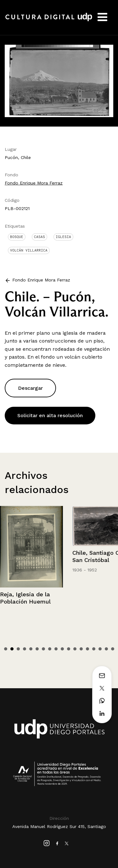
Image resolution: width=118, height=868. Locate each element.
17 (106, 649)
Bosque (17, 237)
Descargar (30, 388)
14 (87, 649)
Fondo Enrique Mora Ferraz (34, 183)
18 (113, 649)
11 (69, 649)
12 (75, 649)
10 (62, 649)
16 (100, 649)
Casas (39, 237)
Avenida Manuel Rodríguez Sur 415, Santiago (59, 826)
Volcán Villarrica (29, 250)
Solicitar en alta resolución (50, 415)
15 (94, 649)
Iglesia (63, 237)
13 (81, 649)
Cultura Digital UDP (49, 20)
